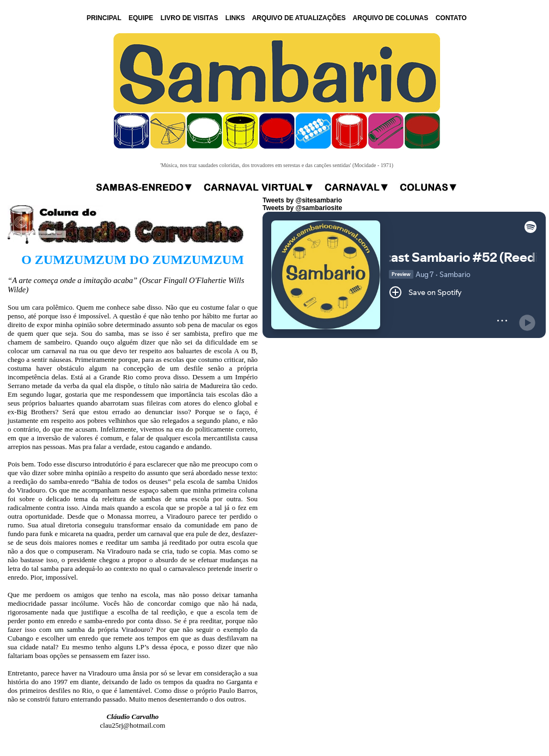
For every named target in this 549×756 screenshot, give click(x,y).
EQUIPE (141, 18)
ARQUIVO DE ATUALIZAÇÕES (299, 18)
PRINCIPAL (104, 18)
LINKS (235, 18)
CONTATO (451, 18)
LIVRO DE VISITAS (190, 18)
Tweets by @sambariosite (302, 208)
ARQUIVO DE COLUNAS (391, 18)
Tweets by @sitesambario (302, 200)
